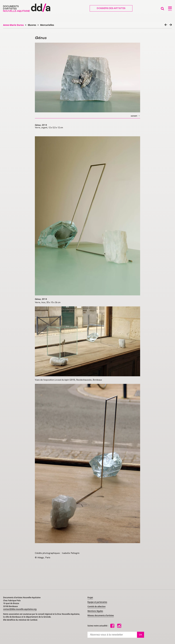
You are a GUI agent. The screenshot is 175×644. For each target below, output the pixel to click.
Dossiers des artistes (111, 8)
